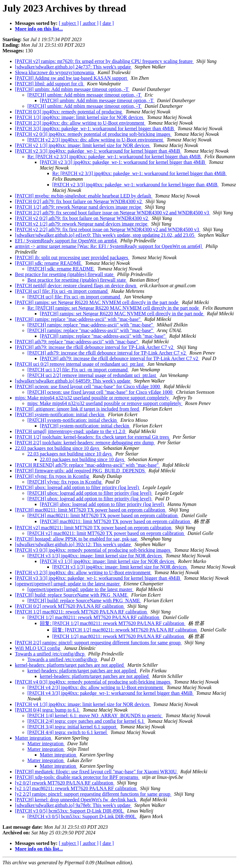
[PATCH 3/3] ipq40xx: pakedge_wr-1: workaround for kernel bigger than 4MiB (95, 129)
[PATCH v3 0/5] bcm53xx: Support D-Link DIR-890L (70, 811)
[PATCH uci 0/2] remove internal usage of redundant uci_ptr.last (80, 364)
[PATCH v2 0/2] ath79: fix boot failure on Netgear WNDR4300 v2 (82, 218)
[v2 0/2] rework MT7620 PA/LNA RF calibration (65, 783)
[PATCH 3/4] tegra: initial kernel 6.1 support (73, 727)
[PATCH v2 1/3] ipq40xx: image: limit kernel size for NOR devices (83, 145)
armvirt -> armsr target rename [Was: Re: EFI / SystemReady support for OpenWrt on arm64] (109, 246)
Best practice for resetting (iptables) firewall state (65, 274)
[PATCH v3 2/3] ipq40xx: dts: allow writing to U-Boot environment (83, 572)
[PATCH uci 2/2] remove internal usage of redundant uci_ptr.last (92, 375)
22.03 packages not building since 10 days (58, 448)
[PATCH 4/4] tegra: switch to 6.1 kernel (68, 732)
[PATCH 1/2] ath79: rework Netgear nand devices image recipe (79, 207)
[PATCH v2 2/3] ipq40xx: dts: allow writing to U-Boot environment (96, 140)
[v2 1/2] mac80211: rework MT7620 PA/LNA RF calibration (76, 788)
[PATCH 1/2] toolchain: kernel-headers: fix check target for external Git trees (93, 437)
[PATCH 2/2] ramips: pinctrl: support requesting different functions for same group (98, 643)
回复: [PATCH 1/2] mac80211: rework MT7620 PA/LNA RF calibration (113, 623)
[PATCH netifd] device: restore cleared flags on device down (76, 286)
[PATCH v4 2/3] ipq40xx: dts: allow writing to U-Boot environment (96, 687)
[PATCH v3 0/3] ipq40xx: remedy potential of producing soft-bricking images (93, 550)
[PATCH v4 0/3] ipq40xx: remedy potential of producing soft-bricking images (93, 682)
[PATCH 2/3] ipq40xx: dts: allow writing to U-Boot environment (80, 123)
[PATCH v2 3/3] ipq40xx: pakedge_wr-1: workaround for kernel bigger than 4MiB (98, 151)
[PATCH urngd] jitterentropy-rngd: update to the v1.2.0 (71, 431)
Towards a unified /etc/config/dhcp (50, 654)
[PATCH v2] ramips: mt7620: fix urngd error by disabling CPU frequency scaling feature (104, 61)
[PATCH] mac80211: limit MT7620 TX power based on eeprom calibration (91, 510)
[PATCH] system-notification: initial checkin (60, 415)
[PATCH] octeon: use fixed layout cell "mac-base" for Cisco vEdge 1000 (88, 386)
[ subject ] (69, 23)
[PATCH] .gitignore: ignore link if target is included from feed (77, 409)
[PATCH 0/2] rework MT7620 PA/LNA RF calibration (70, 606)
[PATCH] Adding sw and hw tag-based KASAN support (72, 78)
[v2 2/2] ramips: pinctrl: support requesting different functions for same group (93, 794)
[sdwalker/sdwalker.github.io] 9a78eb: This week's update (73, 805)
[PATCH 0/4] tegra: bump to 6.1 (48, 710)
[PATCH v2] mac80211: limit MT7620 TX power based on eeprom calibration (94, 528)
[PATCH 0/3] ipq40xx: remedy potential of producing (69, 112)
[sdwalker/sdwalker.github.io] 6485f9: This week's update (73, 381)
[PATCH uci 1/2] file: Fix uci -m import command (78, 370)
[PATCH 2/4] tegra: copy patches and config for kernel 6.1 (86, 721)
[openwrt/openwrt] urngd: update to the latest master (68, 584)
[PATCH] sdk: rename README (49, 263)
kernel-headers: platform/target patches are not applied (70, 665)
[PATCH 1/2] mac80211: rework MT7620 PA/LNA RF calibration (82, 612)
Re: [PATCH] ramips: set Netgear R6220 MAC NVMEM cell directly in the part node (114, 308)
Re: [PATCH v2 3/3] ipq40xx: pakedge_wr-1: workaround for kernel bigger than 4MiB (115, 157)
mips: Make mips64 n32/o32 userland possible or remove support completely (93, 398)
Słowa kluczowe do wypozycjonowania (55, 72)
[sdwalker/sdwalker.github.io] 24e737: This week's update (73, 67)
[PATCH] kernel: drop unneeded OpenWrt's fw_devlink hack (76, 800)
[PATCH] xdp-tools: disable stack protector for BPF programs (77, 777)
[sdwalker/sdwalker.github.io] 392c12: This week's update (73, 544)
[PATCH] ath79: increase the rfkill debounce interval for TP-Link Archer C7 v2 (95, 347)
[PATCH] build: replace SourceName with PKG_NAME (72, 595)
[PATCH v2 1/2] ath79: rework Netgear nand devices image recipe (82, 224)
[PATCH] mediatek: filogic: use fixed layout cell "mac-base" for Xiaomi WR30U (96, 772)
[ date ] (107, 23)
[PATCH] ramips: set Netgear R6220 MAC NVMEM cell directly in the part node (97, 302)
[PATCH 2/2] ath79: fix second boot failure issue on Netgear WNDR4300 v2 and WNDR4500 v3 (113, 213)
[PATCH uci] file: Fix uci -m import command (62, 291)
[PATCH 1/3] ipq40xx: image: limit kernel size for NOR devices (80, 117)
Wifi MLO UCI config (38, 648)
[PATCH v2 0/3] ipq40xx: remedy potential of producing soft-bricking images (93, 134)
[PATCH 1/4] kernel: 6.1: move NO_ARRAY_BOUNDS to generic (95, 715)
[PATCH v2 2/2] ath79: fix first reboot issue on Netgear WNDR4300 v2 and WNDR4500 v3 (108, 229)
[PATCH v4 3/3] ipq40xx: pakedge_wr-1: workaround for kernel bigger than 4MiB (111, 693)
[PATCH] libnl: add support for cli (50, 84)
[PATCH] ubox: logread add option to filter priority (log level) (77, 487)
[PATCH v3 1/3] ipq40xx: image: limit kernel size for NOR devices (95, 556)
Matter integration (34, 738)
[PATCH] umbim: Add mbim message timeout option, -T (72, 89)
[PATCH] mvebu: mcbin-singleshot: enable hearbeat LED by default (84, 196)
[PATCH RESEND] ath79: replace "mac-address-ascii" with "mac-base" (87, 465)
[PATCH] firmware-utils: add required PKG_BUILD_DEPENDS (80, 471)
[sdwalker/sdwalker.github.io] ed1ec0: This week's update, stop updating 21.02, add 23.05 (105, 235)
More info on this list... (39, 29)
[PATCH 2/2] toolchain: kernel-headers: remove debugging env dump (85, 443)
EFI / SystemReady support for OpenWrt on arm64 (66, 241)
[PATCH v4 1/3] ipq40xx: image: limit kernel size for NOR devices (83, 704)
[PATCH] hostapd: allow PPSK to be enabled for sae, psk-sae (77, 539)
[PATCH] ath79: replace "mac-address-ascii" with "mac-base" (77, 342)
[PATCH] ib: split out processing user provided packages (72, 258)
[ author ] (89, 23)
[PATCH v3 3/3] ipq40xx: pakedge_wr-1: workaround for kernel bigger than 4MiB (98, 578)
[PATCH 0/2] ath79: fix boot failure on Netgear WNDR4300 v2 (79, 201)
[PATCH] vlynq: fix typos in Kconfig (53, 476)
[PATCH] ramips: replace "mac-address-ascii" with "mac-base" (78, 319)
